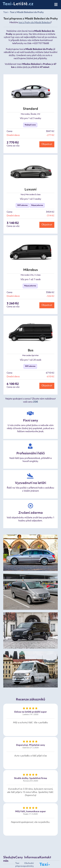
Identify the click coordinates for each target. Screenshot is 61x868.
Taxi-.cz (18, 4)
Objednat (47, 144)
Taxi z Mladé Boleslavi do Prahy (27, 12)
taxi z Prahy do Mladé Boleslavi (35, 23)
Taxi (5, 12)
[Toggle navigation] (56, 5)
